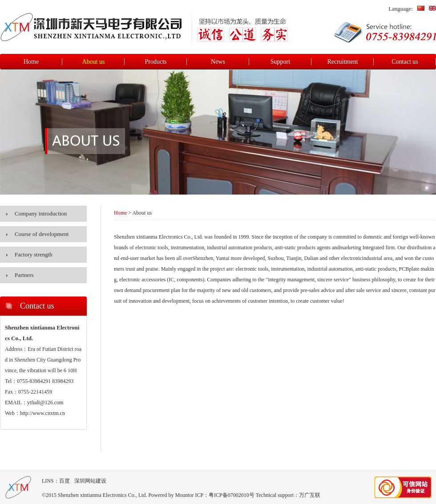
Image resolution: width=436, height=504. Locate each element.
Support (280, 62)
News (218, 62)
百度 (65, 481)
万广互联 (310, 495)
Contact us (405, 62)
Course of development (42, 234)
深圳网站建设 (90, 481)
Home (31, 62)
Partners (24, 275)
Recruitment (342, 62)
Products (156, 62)
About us (94, 62)
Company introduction (41, 213)
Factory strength (34, 254)
